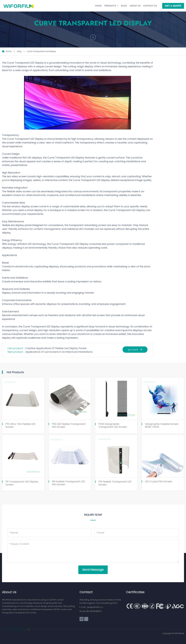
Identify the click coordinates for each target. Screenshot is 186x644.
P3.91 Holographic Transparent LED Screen (113, 425)
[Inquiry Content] (93, 551)
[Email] (136, 533)
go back (135, 350)
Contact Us (150, 6)
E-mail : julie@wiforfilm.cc (91, 607)
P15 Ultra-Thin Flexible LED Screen (20, 425)
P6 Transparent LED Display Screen (22, 483)
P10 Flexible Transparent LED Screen (115, 483)
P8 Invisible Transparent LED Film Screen (68, 483)
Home (98, 6)
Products (110, 6)
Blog (124, 6)
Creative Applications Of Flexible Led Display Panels (56, 348)
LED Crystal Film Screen (159, 481)
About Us (135, 6)
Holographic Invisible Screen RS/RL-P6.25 (162, 425)
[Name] (50, 533)
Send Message (93, 570)
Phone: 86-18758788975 (91, 611)
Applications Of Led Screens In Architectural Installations (59, 352)
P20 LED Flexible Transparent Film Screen (69, 425)
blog (19, 51)
